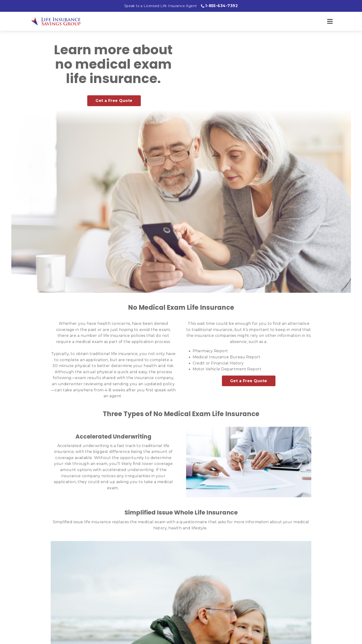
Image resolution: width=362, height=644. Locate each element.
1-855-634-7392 (222, 6)
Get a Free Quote (114, 101)
